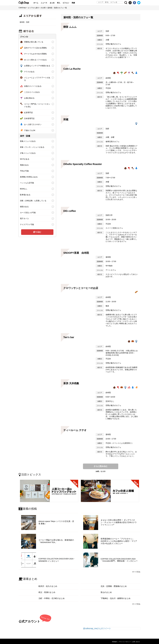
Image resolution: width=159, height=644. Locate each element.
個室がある (24, 207)
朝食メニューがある (28, 141)
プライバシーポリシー (123, 640)
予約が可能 (24, 171)
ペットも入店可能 (27, 183)
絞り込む (37, 232)
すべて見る (136, 570)
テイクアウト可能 (27, 224)
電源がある (24, 165)
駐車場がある (25, 195)
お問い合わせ (136, 640)
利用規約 (112, 640)
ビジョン (68, 3)
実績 (76, 3)
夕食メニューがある (28, 153)
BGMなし (24, 189)
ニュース (46, 3)
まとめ (54, 3)
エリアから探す (33, 8)
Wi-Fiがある (25, 159)
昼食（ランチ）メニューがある (32, 147)
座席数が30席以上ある (29, 177)
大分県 (43, 8)
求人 (61, 3)
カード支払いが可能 (28, 213)
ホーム (38, 3)
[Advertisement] (37, 255)
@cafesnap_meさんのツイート (97, 627)
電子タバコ (24, 219)
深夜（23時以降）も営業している (33, 201)
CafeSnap (25, 3)
